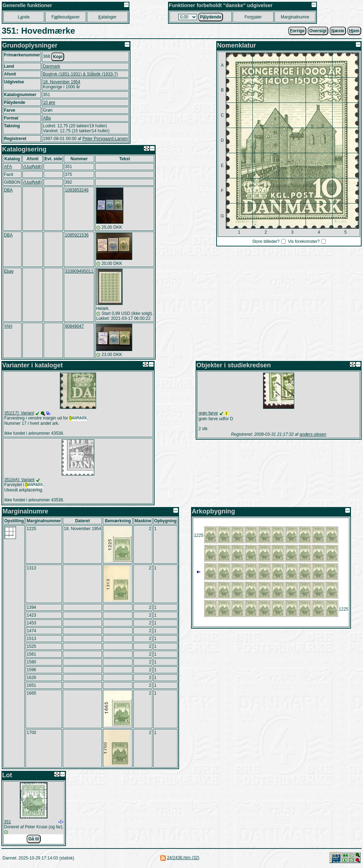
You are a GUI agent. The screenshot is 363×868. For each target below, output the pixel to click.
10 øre (49, 102)
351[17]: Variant (19, 413)
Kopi (58, 57)
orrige (297, 31)
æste (338, 31)
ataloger (107, 17)
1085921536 (77, 235)
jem (354, 31)
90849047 (74, 326)
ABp (47, 118)
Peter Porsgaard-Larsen (105, 139)
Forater (253, 17)
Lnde (24, 17)
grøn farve (208, 413)
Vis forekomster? (304, 241)
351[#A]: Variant (19, 480)
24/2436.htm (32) (183, 859)
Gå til (34, 840)
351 (7, 823)
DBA (8, 190)
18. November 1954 (62, 82)
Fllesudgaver (65, 17)
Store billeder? (266, 241)
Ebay (9, 271)
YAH (8, 326)
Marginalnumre (295, 17)
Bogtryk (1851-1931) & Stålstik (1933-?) (80, 74)
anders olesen (313, 434)
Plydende (211, 17)
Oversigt (318, 31)
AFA (8, 167)
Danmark (52, 66)
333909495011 (79, 271)
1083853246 (77, 190)
